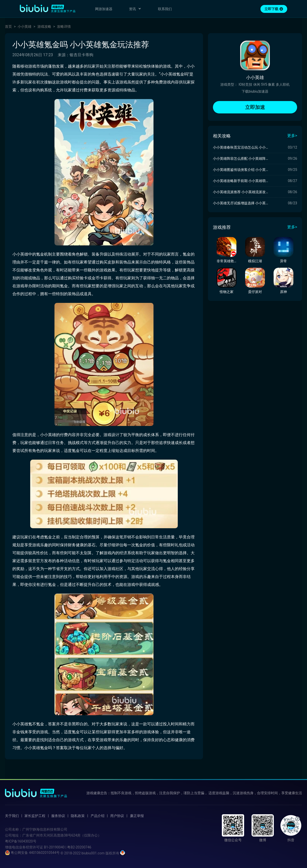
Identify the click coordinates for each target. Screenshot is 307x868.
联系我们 (165, 9)
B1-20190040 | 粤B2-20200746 (67, 847)
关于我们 (12, 816)
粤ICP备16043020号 (21, 841)
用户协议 (117, 816)
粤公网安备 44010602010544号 (32, 853)
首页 (8, 26)
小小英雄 (25, 26)
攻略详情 (64, 26)
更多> (292, 136)
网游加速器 (104, 9)
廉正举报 (137, 816)
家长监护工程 (35, 816)
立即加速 (255, 107)
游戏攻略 (44, 26)
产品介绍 (98, 816)
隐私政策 (78, 816)
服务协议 (58, 816)
